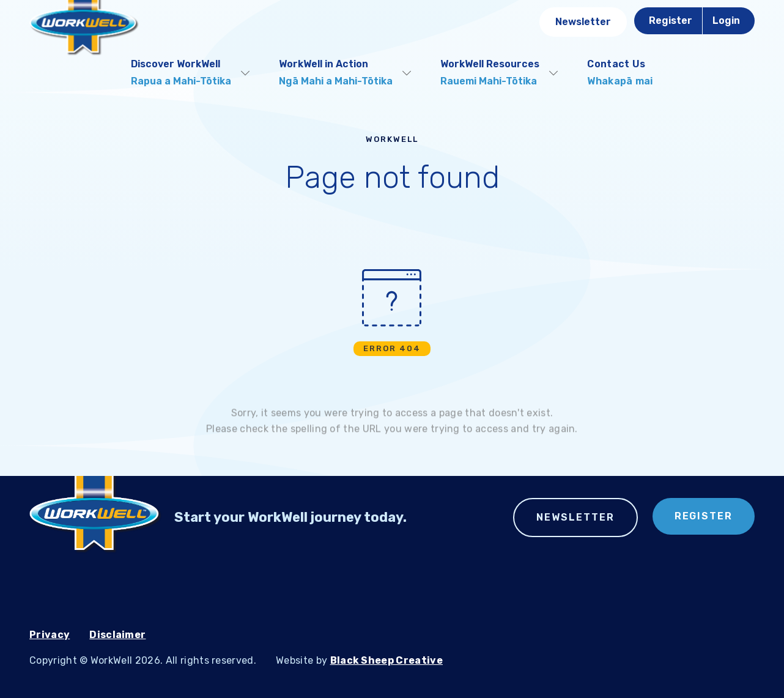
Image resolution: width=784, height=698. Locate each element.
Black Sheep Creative (386, 660)
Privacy (50, 635)
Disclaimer (117, 635)
